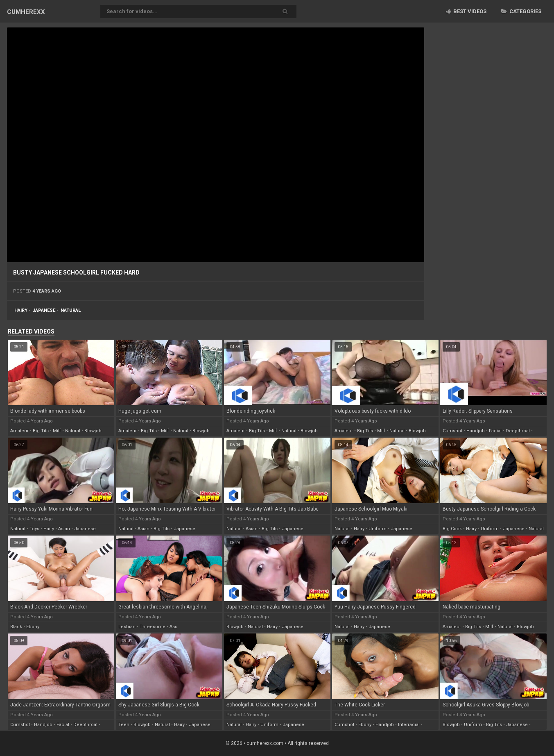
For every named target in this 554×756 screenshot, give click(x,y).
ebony (33, 627)
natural (71, 310)
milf (57, 431)
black (16, 627)
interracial (409, 725)
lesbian (127, 627)
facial (495, 431)
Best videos (466, 11)
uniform (378, 529)
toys (34, 529)
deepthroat (518, 431)
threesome (153, 627)
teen (124, 725)
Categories (521, 11)
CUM (26, 12)
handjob (476, 431)
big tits (41, 431)
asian (64, 529)
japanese (44, 310)
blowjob (93, 431)
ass (173, 627)
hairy (21, 310)
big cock (452, 529)
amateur (19, 431)
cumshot (452, 431)
